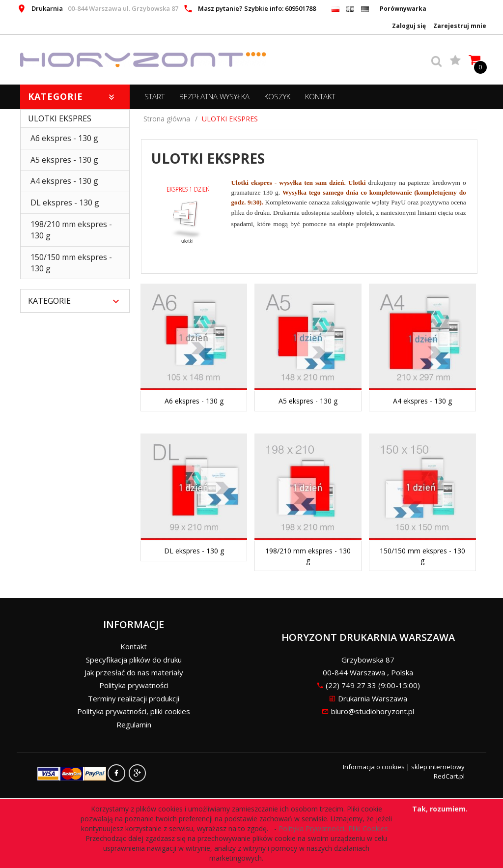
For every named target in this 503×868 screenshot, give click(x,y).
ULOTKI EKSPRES (60, 118)
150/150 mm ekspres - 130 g (71, 263)
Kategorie (72, 96)
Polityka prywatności (134, 685)
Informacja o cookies (374, 767)
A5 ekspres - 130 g (64, 160)
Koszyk (277, 96)
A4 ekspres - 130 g (64, 181)
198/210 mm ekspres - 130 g (71, 230)
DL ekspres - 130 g (65, 203)
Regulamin (134, 724)
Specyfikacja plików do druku (134, 660)
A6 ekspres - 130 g (64, 138)
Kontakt (320, 96)
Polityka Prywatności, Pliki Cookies (335, 828)
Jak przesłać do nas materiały (134, 672)
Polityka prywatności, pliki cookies (134, 711)
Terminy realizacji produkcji (134, 698)
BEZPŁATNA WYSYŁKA (214, 96)
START (154, 96)
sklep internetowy (438, 767)
